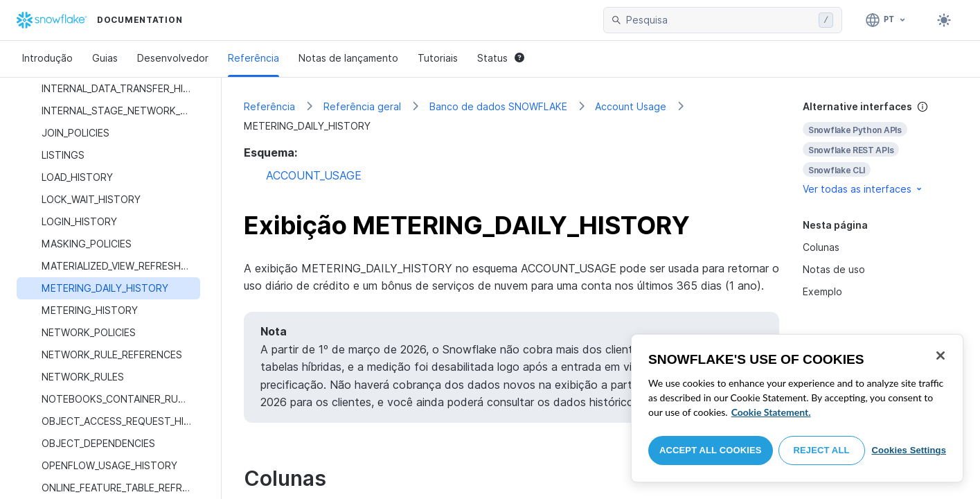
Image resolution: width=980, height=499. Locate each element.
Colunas (821, 247)
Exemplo (822, 291)
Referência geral (362, 106)
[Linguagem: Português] (886, 20)
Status (501, 58)
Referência (253, 58)
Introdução (47, 58)
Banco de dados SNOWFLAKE (498, 106)
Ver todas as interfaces (863, 189)
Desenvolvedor (173, 58)
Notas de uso (834, 269)
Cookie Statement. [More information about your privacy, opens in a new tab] (771, 412)
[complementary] (880, 148)
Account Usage (631, 106)
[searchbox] (720, 20)
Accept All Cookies (711, 450)
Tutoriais (438, 58)
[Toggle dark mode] (944, 20)
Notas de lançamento (348, 58)
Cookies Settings (909, 450)
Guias (105, 58)
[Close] (941, 356)
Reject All (822, 450)
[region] (797, 408)
